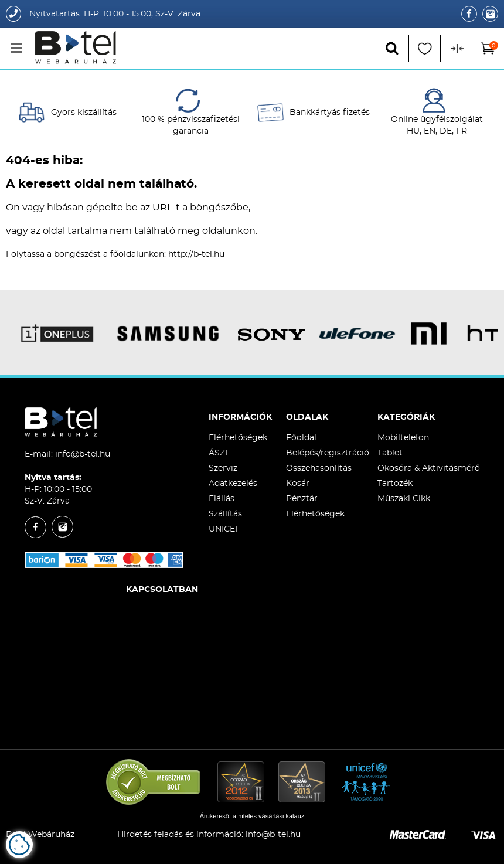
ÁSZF (219, 453)
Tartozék (395, 484)
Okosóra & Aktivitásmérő (429, 468)
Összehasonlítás (319, 468)
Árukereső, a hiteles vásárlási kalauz (252, 816)
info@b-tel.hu (83, 454)
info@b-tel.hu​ (273, 835)
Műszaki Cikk (404, 499)
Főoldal (301, 438)
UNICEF (224, 529)
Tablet (390, 453)
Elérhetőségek (238, 438)
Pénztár (302, 499)
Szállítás (225, 514)
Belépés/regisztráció (328, 453)
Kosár (298, 484)
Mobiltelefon (403, 438)
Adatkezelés (233, 484)
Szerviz (223, 468)
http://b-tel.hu (196, 254)
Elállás (222, 499)
